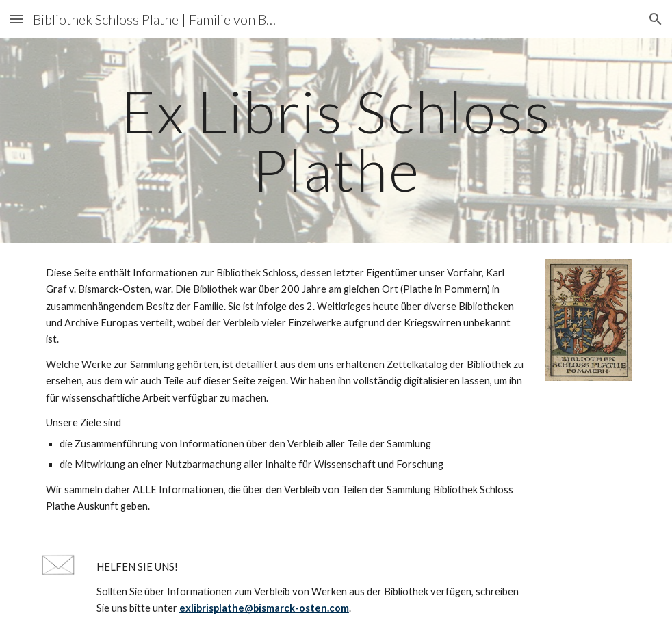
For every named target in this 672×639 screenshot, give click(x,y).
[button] (16, 19)
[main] (336, 141)
